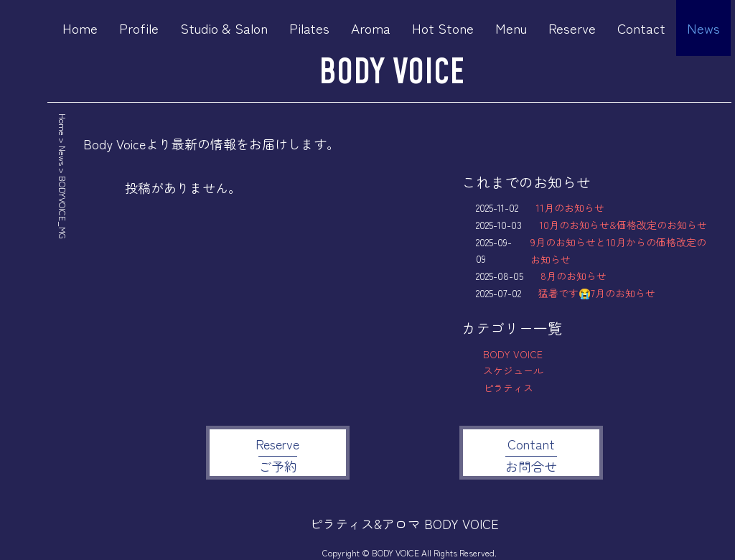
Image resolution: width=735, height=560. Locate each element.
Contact (641, 28)
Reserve (572, 28)
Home (80, 28)
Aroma (371, 28)
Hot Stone (443, 28)
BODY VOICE (392, 73)
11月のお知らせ (570, 207)
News (703, 28)
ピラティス (508, 388)
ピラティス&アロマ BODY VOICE (404, 523)
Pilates (309, 28)
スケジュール (513, 370)
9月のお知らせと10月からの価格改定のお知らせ (618, 251)
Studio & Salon (224, 28)
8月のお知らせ (574, 276)
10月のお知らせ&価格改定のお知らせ (623, 225)
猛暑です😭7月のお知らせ (597, 293)
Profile (139, 28)
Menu (511, 28)
